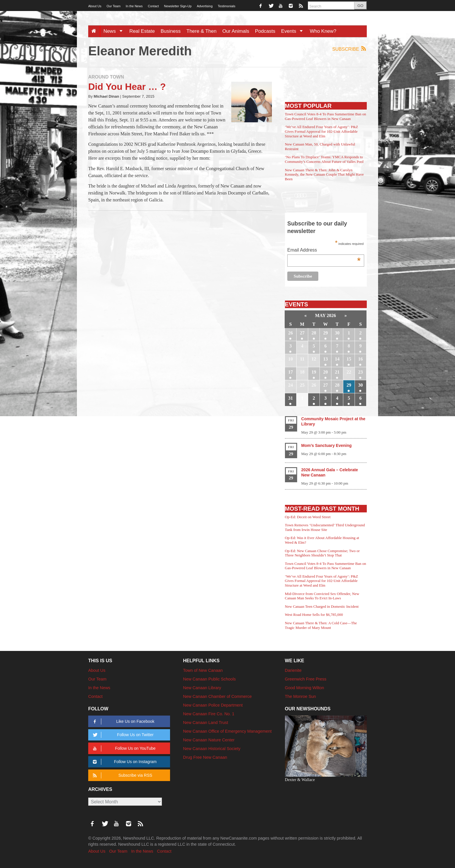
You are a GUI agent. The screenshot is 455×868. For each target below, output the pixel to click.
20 (326, 372)
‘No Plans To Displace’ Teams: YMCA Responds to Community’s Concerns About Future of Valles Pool (324, 159)
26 (290, 333)
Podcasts (265, 31)
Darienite (293, 670)
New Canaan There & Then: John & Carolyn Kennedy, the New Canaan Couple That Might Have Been (324, 174)
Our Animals (236, 31)
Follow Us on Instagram (124, 762)
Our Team (113, 6)
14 (337, 359)
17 (290, 372)
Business (171, 31)
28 (314, 333)
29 (326, 333)
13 (326, 359)
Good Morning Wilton (305, 688)
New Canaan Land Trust (206, 723)
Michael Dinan (106, 96)
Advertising (205, 6)
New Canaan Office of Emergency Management (227, 731)
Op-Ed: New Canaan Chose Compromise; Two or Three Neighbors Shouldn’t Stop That (322, 553)
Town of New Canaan (203, 670)
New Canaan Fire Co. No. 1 (209, 714)
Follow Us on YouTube (123, 748)
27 (302, 333)
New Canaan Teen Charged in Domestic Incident (322, 606)
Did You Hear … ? (127, 87)
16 (360, 359)
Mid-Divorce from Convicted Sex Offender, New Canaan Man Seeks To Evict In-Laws (322, 596)
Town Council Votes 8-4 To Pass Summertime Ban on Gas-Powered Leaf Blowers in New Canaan (326, 116)
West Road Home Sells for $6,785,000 (314, 615)
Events (294, 31)
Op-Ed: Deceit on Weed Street (308, 517)
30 (337, 333)
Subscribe (350, 49)
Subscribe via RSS (121, 775)
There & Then (202, 31)
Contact (153, 6)
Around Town (106, 77)
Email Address (324, 251)
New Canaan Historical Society (212, 749)
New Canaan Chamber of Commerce (217, 696)
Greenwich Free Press (306, 679)
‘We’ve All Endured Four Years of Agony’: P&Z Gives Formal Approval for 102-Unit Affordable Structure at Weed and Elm (322, 131)
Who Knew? (323, 31)
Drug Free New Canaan (205, 757)
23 (360, 372)
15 (349, 359)
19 (314, 372)
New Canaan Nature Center (209, 740)
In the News (134, 6)
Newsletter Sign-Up (178, 6)
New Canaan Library (202, 688)
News (115, 31)
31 (290, 398)
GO (360, 6)
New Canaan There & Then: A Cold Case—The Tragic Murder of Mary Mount (321, 625)
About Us (95, 6)
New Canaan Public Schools (210, 679)
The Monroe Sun (300, 696)
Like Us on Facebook (123, 721)
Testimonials (227, 6)
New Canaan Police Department (213, 705)
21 (337, 372)
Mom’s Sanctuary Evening (326, 445)
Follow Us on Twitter (122, 735)
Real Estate (142, 31)
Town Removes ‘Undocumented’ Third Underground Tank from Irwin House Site (325, 527)
